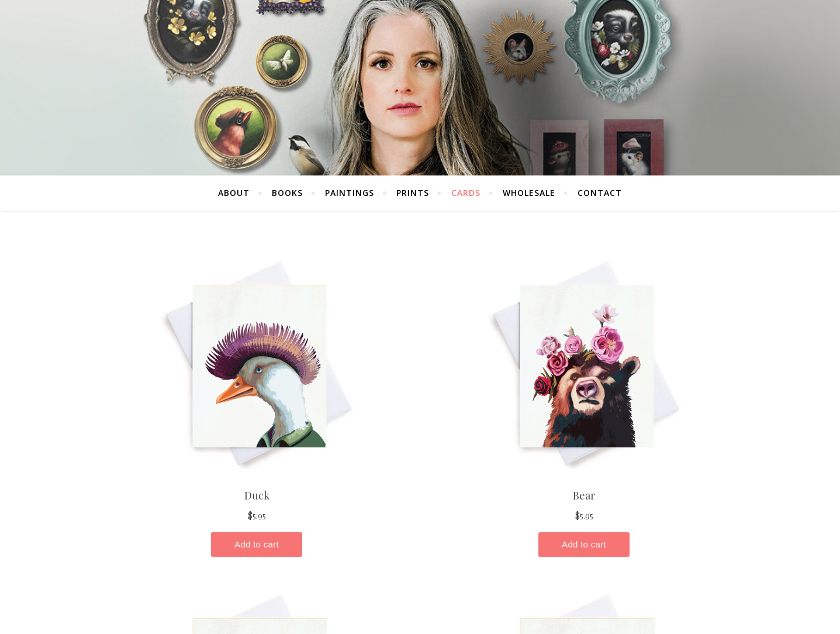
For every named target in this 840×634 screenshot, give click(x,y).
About (234, 193)
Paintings (350, 193)
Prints (413, 193)
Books (287, 193)
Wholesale (529, 193)
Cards (466, 193)
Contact (600, 193)
